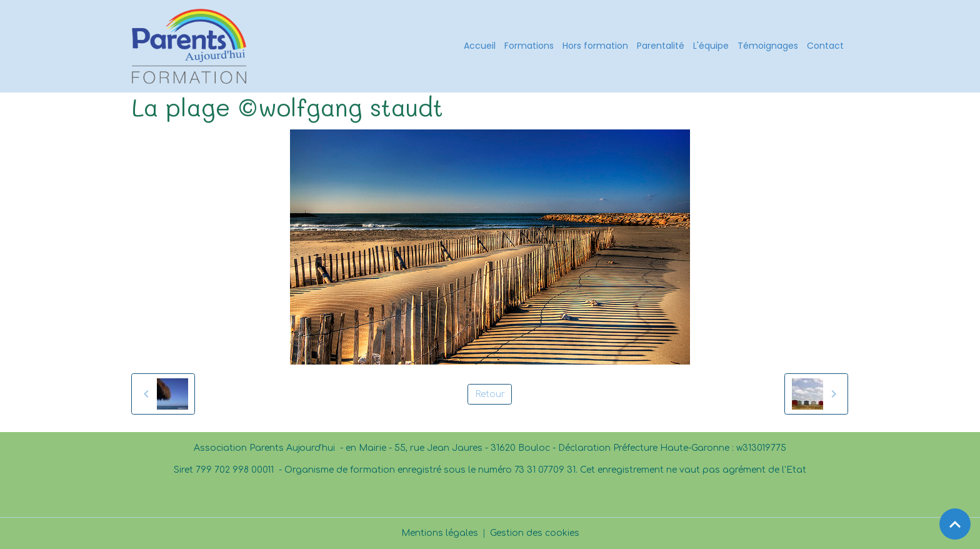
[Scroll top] (955, 524)
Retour (490, 394)
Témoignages (768, 46)
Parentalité (661, 46)
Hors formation (595, 46)
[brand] (191, 46)
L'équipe (711, 46)
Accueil (480, 46)
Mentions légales (440, 533)
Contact (825, 46)
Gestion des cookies (535, 533)
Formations (529, 46)
